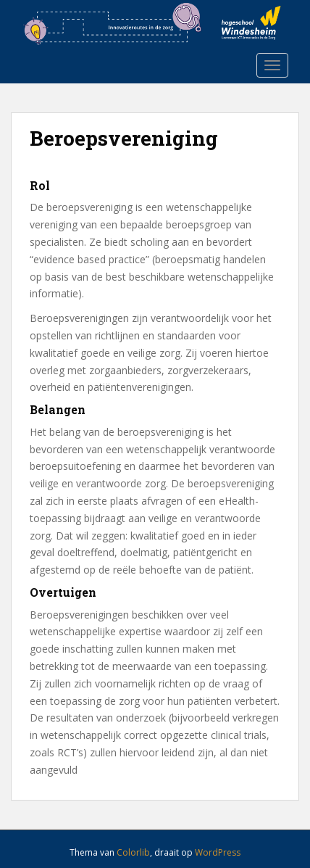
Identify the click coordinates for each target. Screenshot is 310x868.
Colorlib (133, 852)
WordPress (218, 852)
